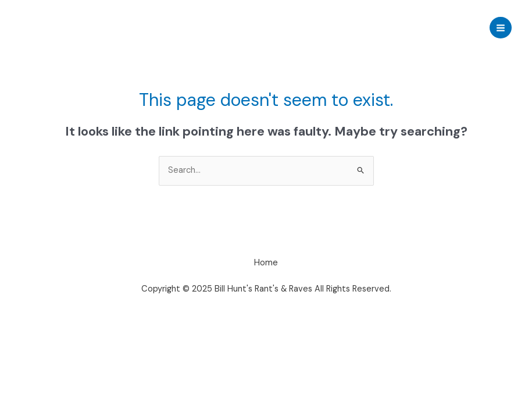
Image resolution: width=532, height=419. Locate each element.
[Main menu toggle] (501, 28)
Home (266, 263)
